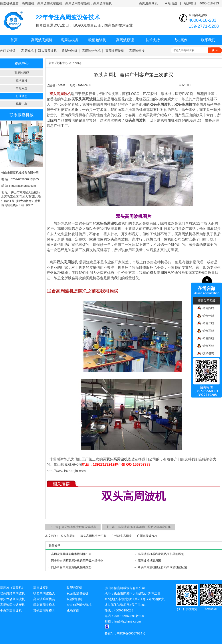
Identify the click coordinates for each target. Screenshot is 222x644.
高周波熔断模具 (44, 599)
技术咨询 (206, 354)
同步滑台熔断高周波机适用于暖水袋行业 (77, 561)
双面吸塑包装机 (77, 593)
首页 (14, 40)
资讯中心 (62, 63)
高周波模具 (69, 40)
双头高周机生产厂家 (93, 536)
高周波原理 (125, 40)
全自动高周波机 (11, 611)
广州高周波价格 (147, 536)
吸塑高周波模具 (44, 593)
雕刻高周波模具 (44, 605)
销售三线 (206, 331)
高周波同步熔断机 (12, 605)
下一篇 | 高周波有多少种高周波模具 (73, 527)
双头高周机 (68, 536)
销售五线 (206, 346)
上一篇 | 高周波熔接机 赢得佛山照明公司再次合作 (138, 527)
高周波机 (27, 51)
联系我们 (208, 40)
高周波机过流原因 (149, 561)
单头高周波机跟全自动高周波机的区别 (162, 567)
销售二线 (206, 323)
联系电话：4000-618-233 (201, 3)
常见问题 (22, 88)
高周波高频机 (148, 3)
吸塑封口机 (74, 599)
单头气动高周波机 (12, 599)
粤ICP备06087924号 (131, 633)
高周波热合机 (91, 51)
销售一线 (206, 316)
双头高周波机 (48, 51)
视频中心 (22, 104)
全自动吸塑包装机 (79, 605)
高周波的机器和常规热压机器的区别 (161, 554)
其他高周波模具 (44, 611)
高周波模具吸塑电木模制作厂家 (71, 554)
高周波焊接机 (115, 51)
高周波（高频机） (12, 588)
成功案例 (180, 40)
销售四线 (206, 308)
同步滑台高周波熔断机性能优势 (71, 567)
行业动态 (22, 96)
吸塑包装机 (97, 40)
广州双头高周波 (122, 536)
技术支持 (153, 40)
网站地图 (171, 3)
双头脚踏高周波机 (12, 593)
